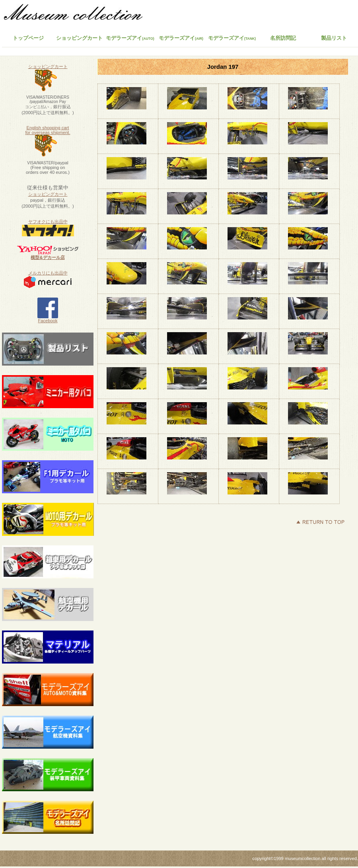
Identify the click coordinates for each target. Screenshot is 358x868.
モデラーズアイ (232, 38)
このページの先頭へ (320, 522)
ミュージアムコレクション (78, 14)
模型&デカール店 (48, 257)
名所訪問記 (283, 38)
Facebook (48, 319)
